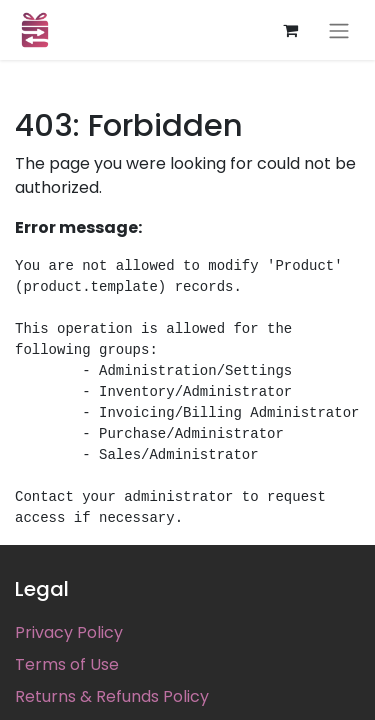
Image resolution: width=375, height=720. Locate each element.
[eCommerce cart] (290, 30)
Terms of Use (67, 664)
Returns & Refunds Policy (112, 696)
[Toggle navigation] (339, 30)
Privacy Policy (69, 632)
